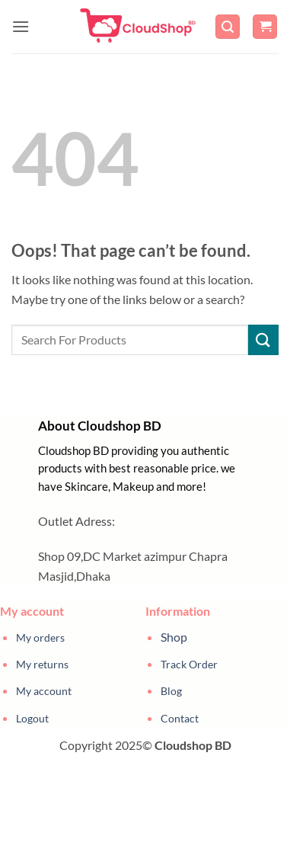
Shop (174, 637)
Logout (32, 718)
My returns (42, 664)
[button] (21, 26)
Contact (180, 718)
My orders (40, 637)
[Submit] (263, 340)
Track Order (189, 664)
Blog (171, 691)
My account (44, 691)
